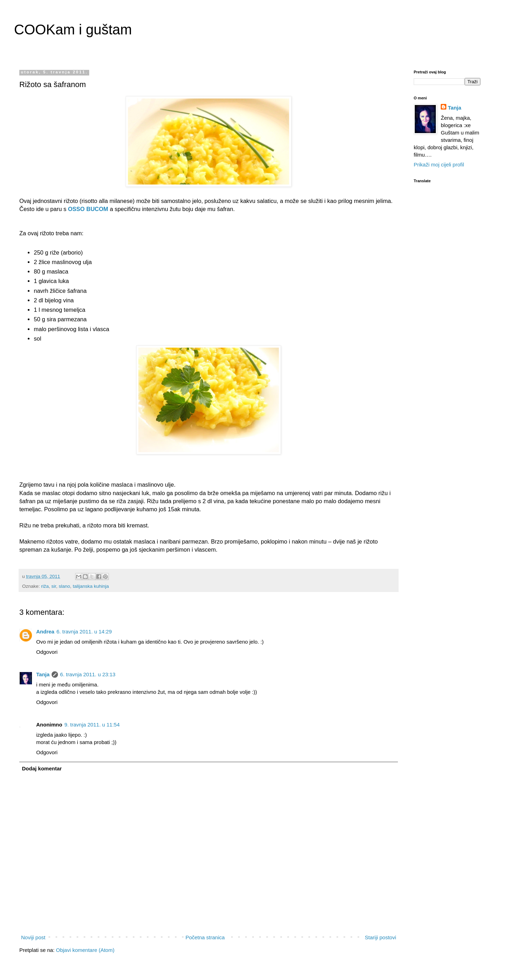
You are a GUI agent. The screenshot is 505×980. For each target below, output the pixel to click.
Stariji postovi (381, 937)
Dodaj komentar (42, 768)
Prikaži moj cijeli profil (439, 165)
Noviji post (33, 937)
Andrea (45, 632)
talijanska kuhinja (91, 586)
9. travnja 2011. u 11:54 (92, 725)
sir (54, 586)
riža (45, 586)
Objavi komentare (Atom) (85, 950)
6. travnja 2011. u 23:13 (88, 674)
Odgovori (47, 652)
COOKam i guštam (73, 29)
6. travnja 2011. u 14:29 (84, 632)
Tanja (43, 674)
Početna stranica (205, 937)
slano (64, 586)
